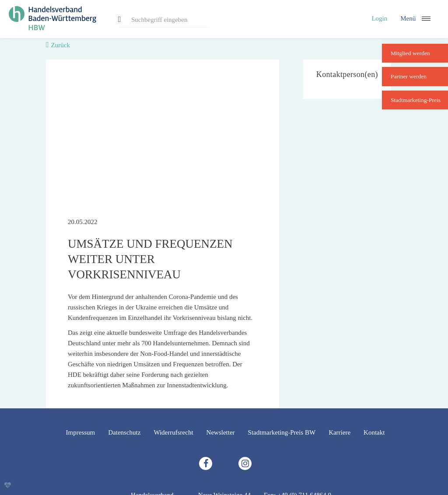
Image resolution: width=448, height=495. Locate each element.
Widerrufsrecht (173, 432)
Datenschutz (124, 432)
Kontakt (374, 432)
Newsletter (221, 432)
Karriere (339, 432)
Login (379, 18)
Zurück (61, 45)
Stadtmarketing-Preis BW (282, 432)
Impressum (81, 432)
